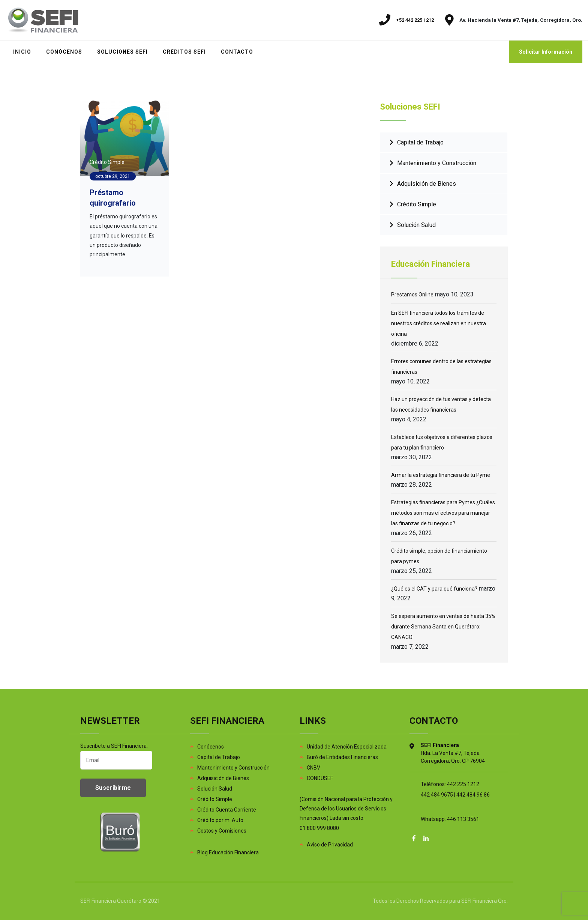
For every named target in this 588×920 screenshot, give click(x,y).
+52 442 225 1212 (415, 20)
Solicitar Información (546, 52)
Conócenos (211, 747)
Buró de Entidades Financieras (342, 757)
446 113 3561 (463, 819)
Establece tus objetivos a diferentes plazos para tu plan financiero (442, 442)
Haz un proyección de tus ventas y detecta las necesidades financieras (441, 404)
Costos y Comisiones (222, 831)
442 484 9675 (437, 795)
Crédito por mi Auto (220, 820)
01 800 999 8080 (319, 828)
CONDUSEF (320, 778)
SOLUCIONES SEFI (122, 52)
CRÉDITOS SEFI (184, 52)
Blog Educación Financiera (228, 852)
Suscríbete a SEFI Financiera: (116, 756)
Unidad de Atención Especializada (347, 747)
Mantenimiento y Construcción (437, 163)
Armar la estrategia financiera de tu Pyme (441, 475)
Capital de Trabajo (420, 142)
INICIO (22, 52)
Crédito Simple (107, 162)
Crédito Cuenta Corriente (227, 810)
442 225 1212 (463, 784)
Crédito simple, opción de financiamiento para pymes (439, 556)
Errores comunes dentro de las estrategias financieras (441, 367)
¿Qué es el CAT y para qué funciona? (434, 589)
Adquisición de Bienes (427, 184)
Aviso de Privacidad (330, 845)
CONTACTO (237, 52)
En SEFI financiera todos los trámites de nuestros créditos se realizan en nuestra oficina (439, 323)
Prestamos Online (412, 295)
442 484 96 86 (473, 795)
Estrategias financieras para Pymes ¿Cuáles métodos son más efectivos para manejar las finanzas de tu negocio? (443, 513)
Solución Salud (416, 225)
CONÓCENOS (64, 52)
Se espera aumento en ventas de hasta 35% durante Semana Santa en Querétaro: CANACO (443, 627)
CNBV (313, 768)
